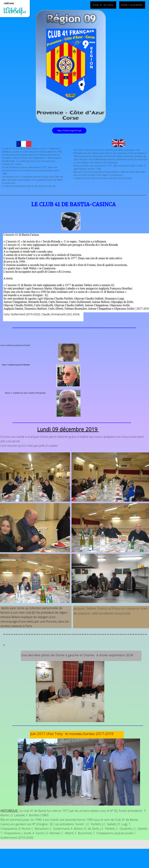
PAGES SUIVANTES (132, 5)
